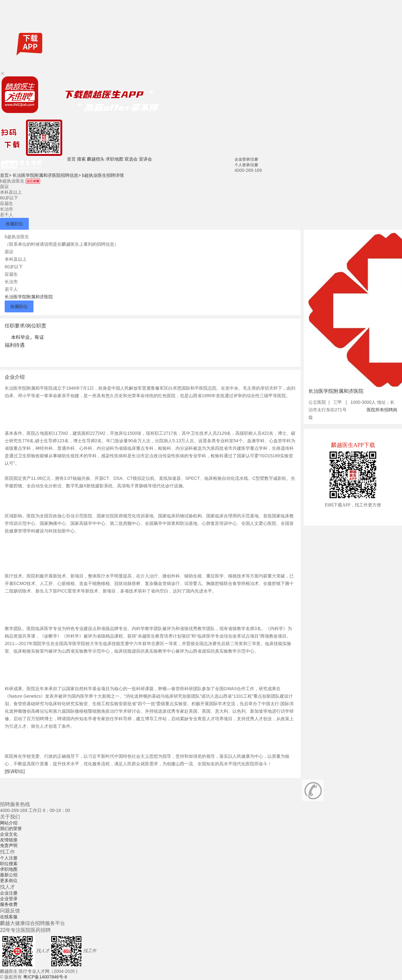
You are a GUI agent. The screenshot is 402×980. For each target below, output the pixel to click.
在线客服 (9, 917)
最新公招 (9, 875)
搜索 (81, 159)
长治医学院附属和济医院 (29, 297)
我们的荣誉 (11, 829)
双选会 (131, 159)
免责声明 (9, 845)
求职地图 (114, 159)
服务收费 (9, 904)
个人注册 (9, 858)
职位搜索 (9, 864)
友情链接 (9, 840)
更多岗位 (9, 880)
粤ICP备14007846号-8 (45, 977)
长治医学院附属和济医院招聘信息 (47, 175)
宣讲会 (145, 159)
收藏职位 (14, 224)
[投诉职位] (15, 771)
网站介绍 (9, 823)
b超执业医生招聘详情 (103, 175)
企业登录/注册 (246, 159)
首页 (71, 159)
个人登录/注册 (246, 165)
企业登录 (9, 899)
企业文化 (9, 834)
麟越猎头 (96, 159)
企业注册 (9, 893)
